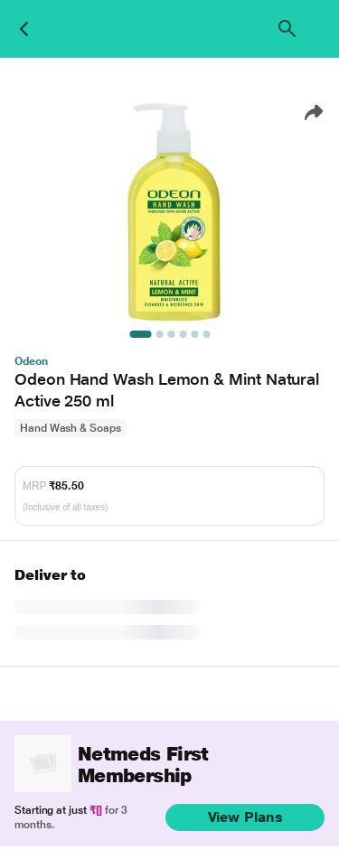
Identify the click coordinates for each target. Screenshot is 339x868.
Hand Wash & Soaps (71, 428)
